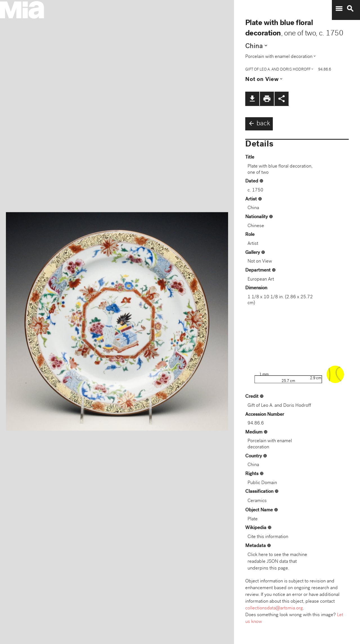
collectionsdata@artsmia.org (274, 608)
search (350, 9)
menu (339, 9)
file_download (252, 99)
